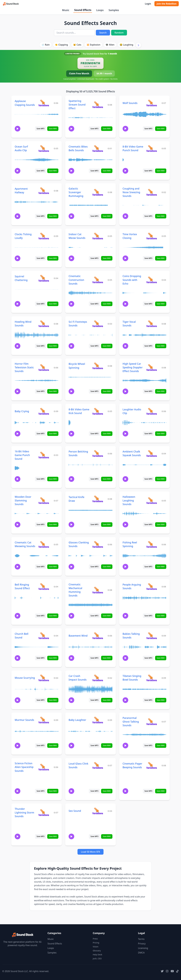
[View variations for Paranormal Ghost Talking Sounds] (152, 721)
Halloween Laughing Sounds (129, 500)
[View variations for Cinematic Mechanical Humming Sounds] (97, 590)
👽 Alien (110, 45)
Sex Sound (75, 811)
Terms (141, 939)
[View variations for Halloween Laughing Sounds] (152, 500)
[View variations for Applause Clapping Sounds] (44, 103)
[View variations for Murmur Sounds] (44, 720)
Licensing (143, 948)
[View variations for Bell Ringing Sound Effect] (44, 586)
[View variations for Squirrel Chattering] (44, 278)
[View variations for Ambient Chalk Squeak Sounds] (152, 453)
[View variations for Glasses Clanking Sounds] (97, 544)
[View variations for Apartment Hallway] (44, 191)
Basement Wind (78, 636)
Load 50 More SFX (90, 852)
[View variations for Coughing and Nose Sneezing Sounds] (152, 192)
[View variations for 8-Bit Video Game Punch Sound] (152, 148)
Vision (96, 947)
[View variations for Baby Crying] (44, 411)
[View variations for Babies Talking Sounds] (152, 636)
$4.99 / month (104, 73)
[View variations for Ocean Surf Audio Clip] (44, 148)
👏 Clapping (61, 45)
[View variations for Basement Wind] (97, 636)
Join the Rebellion (167, 4)
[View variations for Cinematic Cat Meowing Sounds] (44, 544)
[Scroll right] (138, 45)
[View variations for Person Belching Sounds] (97, 453)
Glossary (97, 951)
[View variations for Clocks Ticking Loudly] (44, 236)
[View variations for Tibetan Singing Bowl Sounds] (152, 678)
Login (148, 4)
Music (66, 10)
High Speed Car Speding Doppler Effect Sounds (133, 367)
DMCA (141, 953)
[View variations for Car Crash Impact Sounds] (97, 678)
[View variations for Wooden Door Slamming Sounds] (44, 500)
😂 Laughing (126, 45)
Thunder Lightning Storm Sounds (24, 812)
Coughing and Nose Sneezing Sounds (131, 192)
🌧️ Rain (46, 45)
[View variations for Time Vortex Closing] (152, 236)
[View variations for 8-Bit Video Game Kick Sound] (97, 411)
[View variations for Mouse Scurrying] (44, 678)
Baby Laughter (77, 720)
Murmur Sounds (24, 720)
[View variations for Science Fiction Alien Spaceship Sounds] (44, 767)
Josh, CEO (97, 959)
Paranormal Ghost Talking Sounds (131, 722)
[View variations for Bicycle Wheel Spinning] (97, 366)
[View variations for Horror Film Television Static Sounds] (44, 367)
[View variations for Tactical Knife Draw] (97, 499)
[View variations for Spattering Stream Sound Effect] (97, 105)
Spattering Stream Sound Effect (77, 105)
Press (95, 939)
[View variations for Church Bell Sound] (44, 636)
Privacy (142, 944)
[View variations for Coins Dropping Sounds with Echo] (152, 280)
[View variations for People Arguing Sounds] (152, 586)
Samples (114, 10)
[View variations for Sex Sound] (97, 811)
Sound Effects (83, 10)
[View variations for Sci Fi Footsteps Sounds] (97, 324)
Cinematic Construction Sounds (76, 280)
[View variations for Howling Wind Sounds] (44, 324)
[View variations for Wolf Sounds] (152, 103)
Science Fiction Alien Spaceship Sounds (24, 767)
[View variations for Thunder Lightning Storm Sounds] (44, 812)
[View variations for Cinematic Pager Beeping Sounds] (152, 765)
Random (119, 33)
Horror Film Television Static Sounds (24, 367)
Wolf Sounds (130, 103)
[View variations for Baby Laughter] (97, 720)
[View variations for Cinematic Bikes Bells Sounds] (97, 148)
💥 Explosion (93, 45)
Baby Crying (22, 411)
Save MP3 (41, 129)
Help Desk (97, 955)
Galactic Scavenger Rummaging (76, 192)
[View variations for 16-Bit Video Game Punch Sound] (44, 455)
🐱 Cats (77, 45)
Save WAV (53, 129)
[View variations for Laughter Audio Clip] (152, 411)
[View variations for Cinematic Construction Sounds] (97, 280)
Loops (100, 10)
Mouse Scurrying (25, 678)
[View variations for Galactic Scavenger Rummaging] (97, 192)
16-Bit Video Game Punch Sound (22, 455)
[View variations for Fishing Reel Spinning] (152, 544)
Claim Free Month (79, 73)
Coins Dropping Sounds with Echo (132, 280)
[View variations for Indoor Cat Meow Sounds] (97, 236)
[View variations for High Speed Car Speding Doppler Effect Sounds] (152, 367)
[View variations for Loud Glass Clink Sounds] (97, 765)
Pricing (96, 943)
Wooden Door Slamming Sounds (23, 500)
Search (103, 33)
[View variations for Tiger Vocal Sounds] (152, 324)
